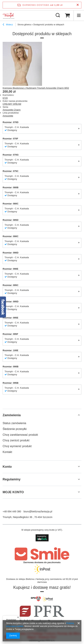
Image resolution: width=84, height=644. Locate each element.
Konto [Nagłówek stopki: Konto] (7, 467)
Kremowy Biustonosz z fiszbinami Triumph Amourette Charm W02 (36, 88)
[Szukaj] (58, 15)
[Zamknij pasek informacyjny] (78, 5)
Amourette (8, 116)
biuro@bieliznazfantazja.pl (38, 511)
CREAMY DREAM (12, 104)
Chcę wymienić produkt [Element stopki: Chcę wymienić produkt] (17, 446)
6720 (5, 98)
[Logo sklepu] (8, 15)
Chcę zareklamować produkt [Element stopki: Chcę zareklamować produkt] (20, 435)
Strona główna (24, 25)
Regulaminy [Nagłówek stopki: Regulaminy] (12, 479)
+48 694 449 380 (12, 511)
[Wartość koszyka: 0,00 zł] (67, 15)
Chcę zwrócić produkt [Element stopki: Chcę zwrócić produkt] (16, 440)
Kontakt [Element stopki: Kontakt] (7, 452)
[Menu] (79, 15)
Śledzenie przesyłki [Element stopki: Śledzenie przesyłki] (15, 429)
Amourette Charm (12, 110)
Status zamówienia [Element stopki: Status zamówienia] (14, 423)
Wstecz (8, 25)
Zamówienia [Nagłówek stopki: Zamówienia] (12, 415)
